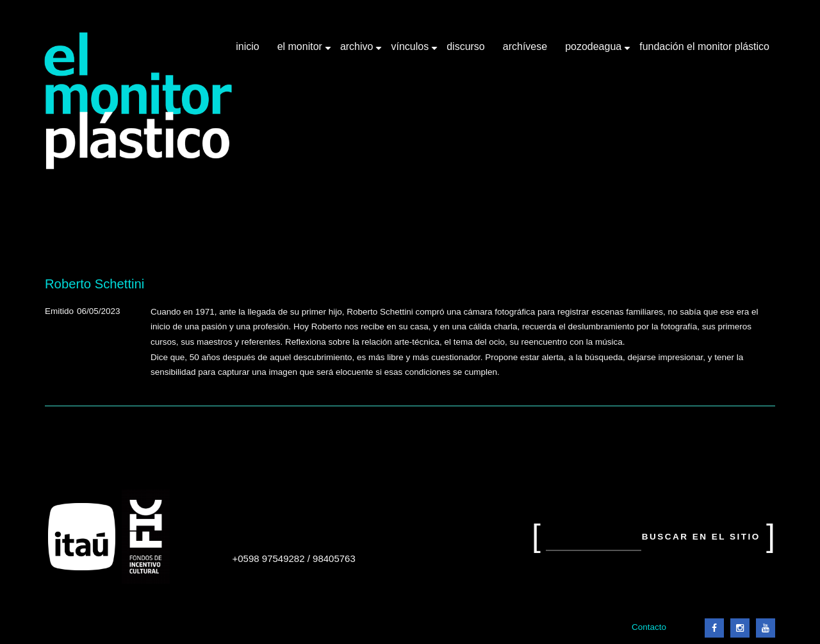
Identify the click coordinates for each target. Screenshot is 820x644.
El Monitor (301, 51)
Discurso (466, 46)
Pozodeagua (594, 51)
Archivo (358, 51)
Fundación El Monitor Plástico (704, 46)
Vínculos (411, 51)
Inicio (247, 46)
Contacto (649, 627)
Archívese (525, 46)
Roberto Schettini (94, 284)
